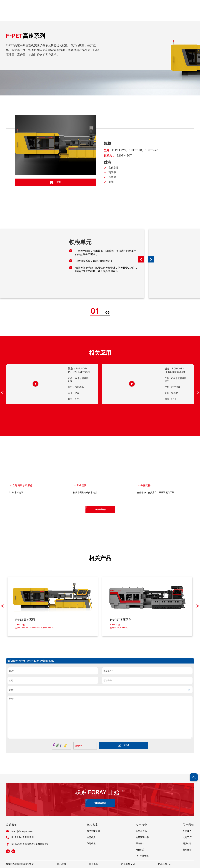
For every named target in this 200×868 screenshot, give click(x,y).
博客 (171, 17)
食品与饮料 (141, 831)
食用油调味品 (142, 837)
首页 (86, 17)
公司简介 (187, 831)
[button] (151, 259)
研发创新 (187, 843)
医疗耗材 (140, 843)
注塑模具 (91, 837)
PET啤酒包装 (142, 856)
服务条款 (94, 864)
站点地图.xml (164, 864)
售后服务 (187, 849)
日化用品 (140, 849)
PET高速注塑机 (94, 831)
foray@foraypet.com (22, 831)
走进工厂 (187, 837)
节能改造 (91, 843)
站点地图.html (128, 864)
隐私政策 (62, 864)
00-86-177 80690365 (23, 837)
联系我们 (189, 17)
